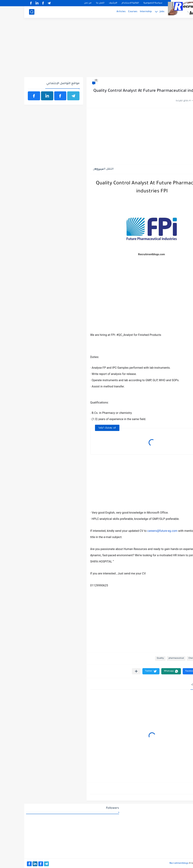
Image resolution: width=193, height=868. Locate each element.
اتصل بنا (76, 3)
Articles (97, 12)
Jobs (138, 12)
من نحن (64, 3)
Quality (136, 658)
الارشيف (89, 3)
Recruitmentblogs (155, 863)
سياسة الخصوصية (129, 3)
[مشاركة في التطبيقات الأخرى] (112, 671)
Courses (108, 12)
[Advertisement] (96, 49)
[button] (168, 671)
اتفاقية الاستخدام (106, 3)
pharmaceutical (152, 658)
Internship (122, 12)
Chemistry (182, 83)
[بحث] (7, 12)
